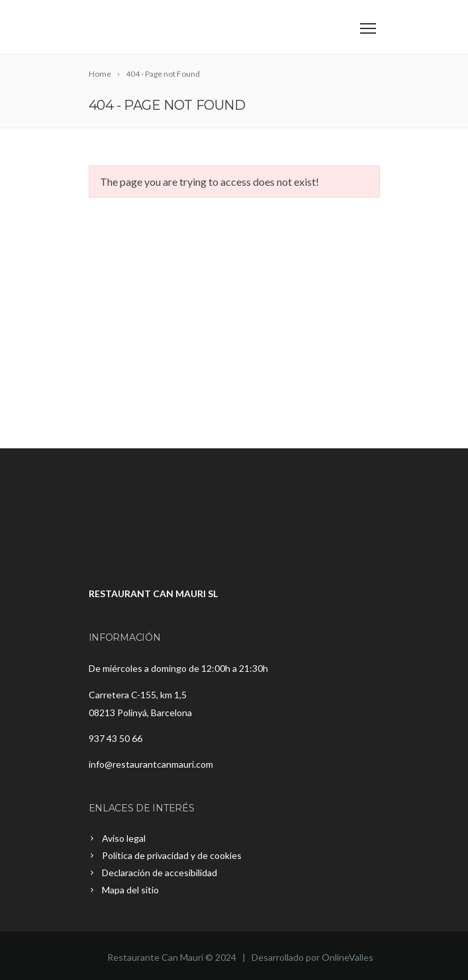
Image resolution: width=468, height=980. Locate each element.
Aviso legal (124, 838)
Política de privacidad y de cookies (172, 855)
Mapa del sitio (130, 890)
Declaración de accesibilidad (160, 873)
